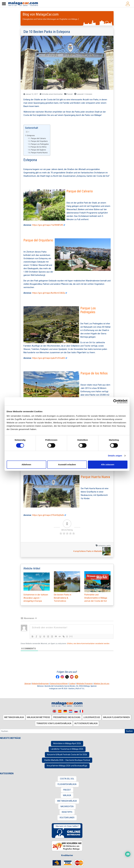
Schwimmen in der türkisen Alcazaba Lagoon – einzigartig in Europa (37, 587)
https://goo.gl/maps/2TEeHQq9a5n (49, 515)
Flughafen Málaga (67, 784)
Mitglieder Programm (85, 684)
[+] (71, 636)
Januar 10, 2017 (31, 94)
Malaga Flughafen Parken (116, 717)
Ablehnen (26, 464)
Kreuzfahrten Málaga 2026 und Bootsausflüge (67, 766)
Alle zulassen (108, 464)
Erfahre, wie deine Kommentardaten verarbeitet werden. (88, 644)
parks (109, 546)
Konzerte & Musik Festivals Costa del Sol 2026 (67, 755)
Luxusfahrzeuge (92, 717)
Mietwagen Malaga (14, 717)
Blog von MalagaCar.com (41, 14)
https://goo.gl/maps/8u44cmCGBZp (50, 293)
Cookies (72, 684)
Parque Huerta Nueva (39, 153)
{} (67, 636)
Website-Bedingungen (40, 684)
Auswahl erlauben (67, 464)
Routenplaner (67, 818)
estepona (102, 546)
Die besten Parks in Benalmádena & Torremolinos (67, 587)
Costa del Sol (67, 779)
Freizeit (70, 94)
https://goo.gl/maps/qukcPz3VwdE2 (50, 358)
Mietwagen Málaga (67, 801)
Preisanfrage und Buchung (67, 717)
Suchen (129, 731)
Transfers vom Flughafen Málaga (54, 723)
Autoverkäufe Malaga (86, 723)
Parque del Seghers (38, 150)
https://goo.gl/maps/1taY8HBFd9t (49, 225)
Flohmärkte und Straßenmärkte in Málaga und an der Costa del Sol (97, 587)
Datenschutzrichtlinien (59, 684)
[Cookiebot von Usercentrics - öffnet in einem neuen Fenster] (115, 401)
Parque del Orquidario (39, 141)
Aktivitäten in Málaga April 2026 (67, 743)
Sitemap (28, 684)
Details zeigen (115, 456)
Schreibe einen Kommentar (51, 94)
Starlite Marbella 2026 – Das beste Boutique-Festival (67, 760)
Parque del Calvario (38, 138)
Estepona (31, 135)
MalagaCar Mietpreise (39, 717)
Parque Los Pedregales (40, 144)
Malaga (67, 795)
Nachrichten (67, 806)
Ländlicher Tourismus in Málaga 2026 (67, 749)
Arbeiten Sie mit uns (102, 684)
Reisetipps (67, 812)
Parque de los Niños (39, 147)
